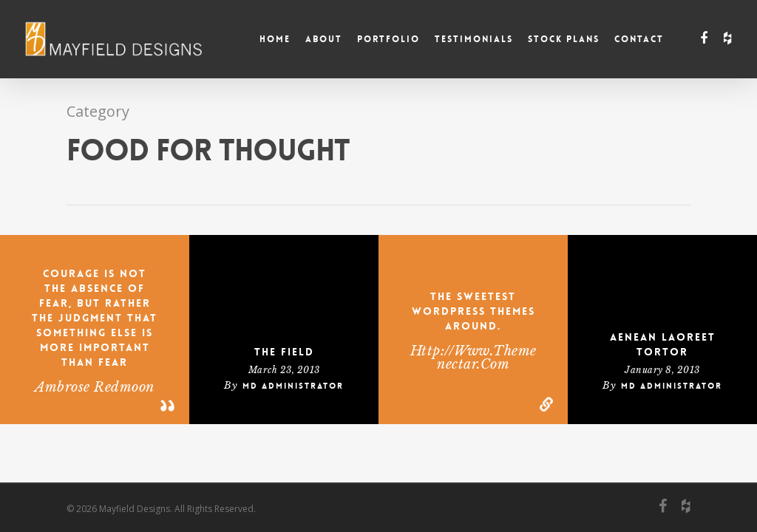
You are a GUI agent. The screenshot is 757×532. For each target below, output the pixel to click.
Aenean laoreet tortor (663, 344)
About (324, 39)
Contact (639, 39)
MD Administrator (293, 386)
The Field (284, 352)
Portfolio (388, 39)
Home (275, 39)
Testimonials (474, 39)
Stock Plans (564, 39)
